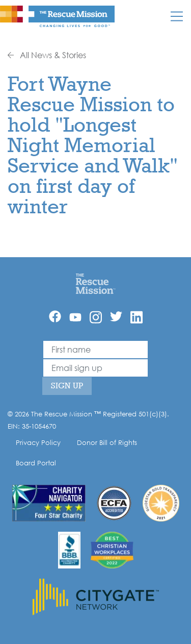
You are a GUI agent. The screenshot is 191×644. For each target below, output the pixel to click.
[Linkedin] (137, 317)
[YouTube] (75, 316)
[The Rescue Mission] (57, 16)
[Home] (95, 283)
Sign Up (67, 386)
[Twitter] (116, 316)
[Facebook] (55, 316)
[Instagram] (96, 317)
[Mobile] (177, 16)
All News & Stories (47, 55)
